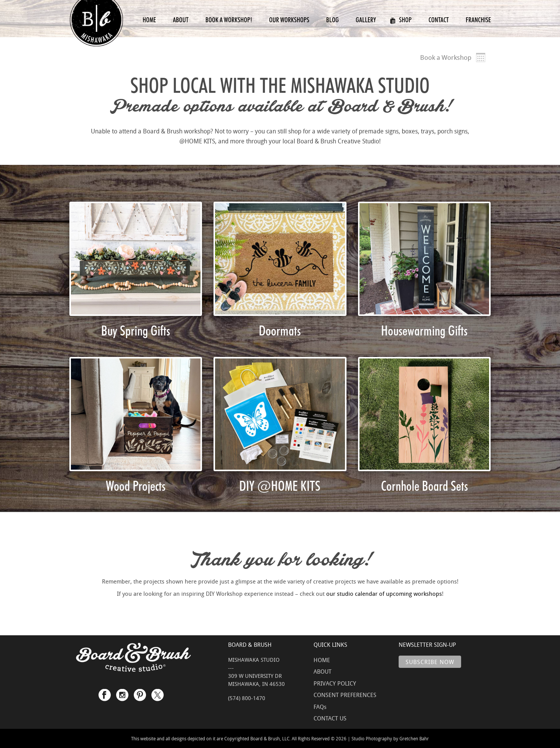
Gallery (366, 20)
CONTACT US (330, 718)
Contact (439, 20)
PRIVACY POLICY (335, 683)
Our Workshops (289, 20)
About (181, 20)
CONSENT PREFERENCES (345, 695)
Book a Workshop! (229, 20)
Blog (333, 20)
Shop (401, 20)
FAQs (320, 707)
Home (149, 20)
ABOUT (323, 671)
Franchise (478, 20)
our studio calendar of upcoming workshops (384, 593)
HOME (322, 660)
